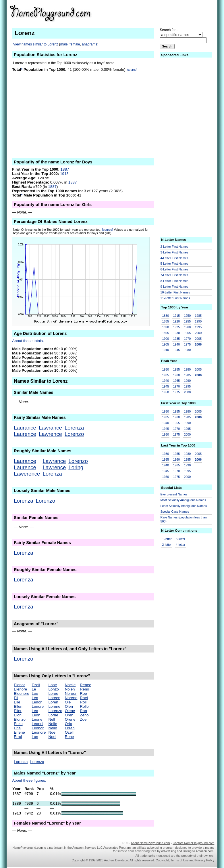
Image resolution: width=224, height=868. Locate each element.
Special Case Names (175, 512)
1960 (187, 327)
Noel (52, 737)
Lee (35, 694)
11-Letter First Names (175, 298)
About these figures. (29, 780)
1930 (176, 333)
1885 (166, 321)
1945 (176, 350)
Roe (83, 694)
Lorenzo (74, 434)
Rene (69, 737)
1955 (187, 321)
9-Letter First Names (174, 287)
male (64, 44)
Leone (37, 719)
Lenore (38, 706)
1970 (187, 339)
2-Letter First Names (174, 247)
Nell (52, 719)
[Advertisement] (170, 13)
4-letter (180, 545)
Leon (36, 715)
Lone (53, 685)
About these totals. (28, 341)
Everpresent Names (174, 494)
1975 (187, 344)
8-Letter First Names (174, 281)
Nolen (70, 689)
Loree (53, 694)
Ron (83, 711)
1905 (166, 344)
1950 (187, 316)
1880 (166, 316)
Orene (70, 719)
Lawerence (27, 474)
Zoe (83, 719)
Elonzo (20, 719)
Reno (84, 689)
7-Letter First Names (174, 275)
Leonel (38, 724)
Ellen (18, 706)
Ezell (36, 685)
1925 (176, 327)
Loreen (54, 698)
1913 (64, 174)
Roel (84, 698)
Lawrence (50, 434)
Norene (71, 698)
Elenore (20, 689)
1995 (198, 327)
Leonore (39, 732)
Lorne (53, 715)
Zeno (84, 715)
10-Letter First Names (175, 292)
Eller (18, 711)
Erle (17, 728)
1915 (176, 316)
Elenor (19, 685)
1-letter (167, 539)
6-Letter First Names (174, 269)
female (75, 44)
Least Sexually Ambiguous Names (184, 506)
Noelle (70, 685)
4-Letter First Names (174, 258)
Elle (17, 702)
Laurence (25, 434)
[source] (132, 70)
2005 (198, 339)
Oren (69, 715)
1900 (166, 339)
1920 (176, 321)
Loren (53, 702)
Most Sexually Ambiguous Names (183, 500)
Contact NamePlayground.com (193, 843)
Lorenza (74, 428)
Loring (76, 467)
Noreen (71, 694)
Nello (53, 728)
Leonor (38, 728)
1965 (187, 333)
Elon (18, 715)
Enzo (18, 724)
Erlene (19, 732)
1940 (176, 344)
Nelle (53, 724)
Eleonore (21, 694)
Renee (85, 685)
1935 (176, 339)
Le (34, 689)
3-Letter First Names (174, 252)
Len (35, 698)
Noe (52, 732)
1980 (187, 350)
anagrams (89, 44)
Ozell (69, 732)
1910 (166, 350)
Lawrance (50, 428)
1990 (198, 321)
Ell (16, 698)
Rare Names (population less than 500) (184, 519)
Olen (69, 706)
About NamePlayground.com (150, 843)
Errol (18, 737)
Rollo (84, 706)
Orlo (68, 724)
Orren (70, 728)
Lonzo (53, 689)
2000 (198, 333)
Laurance (25, 428)
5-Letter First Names (174, 264)
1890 (166, 327)
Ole (68, 702)
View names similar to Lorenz (36, 44)
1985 (198, 316)
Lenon (37, 702)
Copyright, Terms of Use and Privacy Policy (185, 860)
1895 (166, 333)
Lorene (54, 706)
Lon (35, 737)
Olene (70, 711)
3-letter (180, 539)
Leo (35, 711)
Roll (83, 702)
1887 (65, 169)
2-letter (167, 545)
